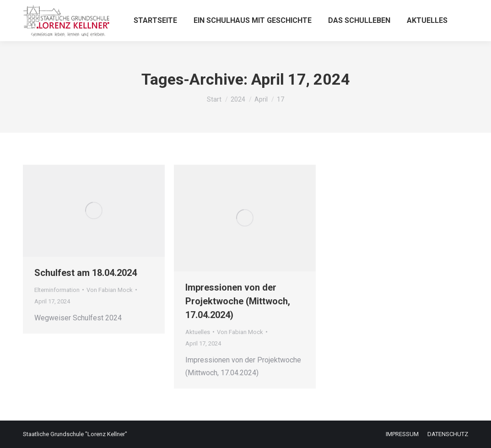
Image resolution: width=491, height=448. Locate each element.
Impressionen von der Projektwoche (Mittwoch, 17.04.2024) (238, 301)
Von (110, 290)
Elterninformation (57, 290)
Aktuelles (198, 332)
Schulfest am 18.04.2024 (86, 273)
